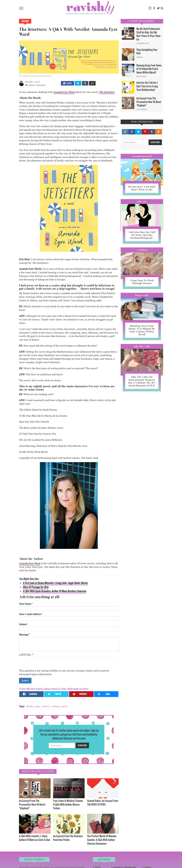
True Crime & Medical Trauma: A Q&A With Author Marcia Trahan (68, 804)
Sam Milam (140, 57)
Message (24, 635)
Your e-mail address (30, 614)
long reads (142, 295)
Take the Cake (142, 346)
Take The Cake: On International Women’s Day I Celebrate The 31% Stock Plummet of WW (142, 381)
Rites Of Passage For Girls (36, 587)
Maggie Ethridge (141, 76)
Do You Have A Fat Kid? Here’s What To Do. (142, 188)
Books (30, 706)
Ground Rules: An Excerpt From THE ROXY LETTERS (103, 803)
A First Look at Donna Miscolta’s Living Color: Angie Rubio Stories (55, 583)
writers (45, 706)
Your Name (25, 604)
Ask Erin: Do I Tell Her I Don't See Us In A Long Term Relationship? (147, 86)
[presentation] (38, 664)
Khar (31, 82)
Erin (27, 82)
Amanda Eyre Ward (64, 92)
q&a (37, 706)
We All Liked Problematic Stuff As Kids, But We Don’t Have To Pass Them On (148, 34)
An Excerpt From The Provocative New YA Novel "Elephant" (32, 804)
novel (64, 706)
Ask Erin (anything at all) (39, 597)
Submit (25, 681)
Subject (23, 624)
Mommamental (142, 156)
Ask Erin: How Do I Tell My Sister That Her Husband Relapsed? (142, 235)
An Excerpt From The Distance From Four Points (68, 838)
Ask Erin (142, 201)
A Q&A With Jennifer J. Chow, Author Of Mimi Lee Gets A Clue (35, 838)
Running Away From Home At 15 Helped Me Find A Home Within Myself (149, 69)
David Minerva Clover (143, 43)
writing (55, 706)
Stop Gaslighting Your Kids (147, 51)
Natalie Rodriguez (142, 109)
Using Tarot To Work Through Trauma (142, 282)
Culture (25, 21)
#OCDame (142, 250)
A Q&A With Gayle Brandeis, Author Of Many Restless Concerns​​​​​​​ (54, 591)
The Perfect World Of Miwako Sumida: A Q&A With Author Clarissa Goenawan (102, 840)
